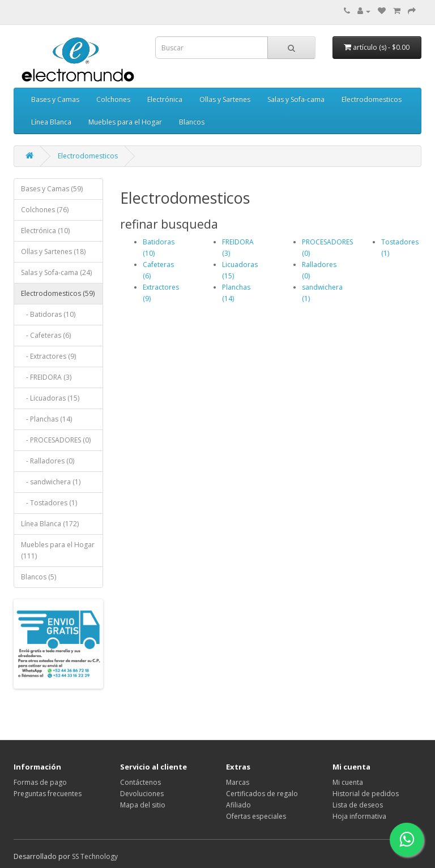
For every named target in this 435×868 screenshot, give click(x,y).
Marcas (238, 782)
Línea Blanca (51, 122)
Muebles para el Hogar (125, 122)
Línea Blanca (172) (50, 524)
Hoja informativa (359, 816)
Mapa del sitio (143, 805)
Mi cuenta (348, 782)
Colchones (113, 99)
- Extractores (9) (48, 356)
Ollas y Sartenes (225, 99)
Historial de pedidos (366, 794)
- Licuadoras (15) (50, 398)
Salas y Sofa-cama (296, 99)
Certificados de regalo (262, 794)
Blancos (192, 122)
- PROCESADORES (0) (56, 440)
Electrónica (165, 99)
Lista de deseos (358, 805)
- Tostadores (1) (49, 503)
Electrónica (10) (45, 231)
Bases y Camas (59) (52, 189)
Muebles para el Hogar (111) (58, 550)
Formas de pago (40, 782)
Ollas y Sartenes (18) (53, 252)
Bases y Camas (55, 99)
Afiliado (238, 805)
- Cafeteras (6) (46, 335)
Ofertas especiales (256, 816)
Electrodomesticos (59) (58, 293)
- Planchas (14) (46, 419)
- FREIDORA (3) (46, 377)
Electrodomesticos (372, 99)
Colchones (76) (45, 210)
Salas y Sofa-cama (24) (56, 272)
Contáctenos (140, 782)
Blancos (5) (39, 577)
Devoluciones (142, 794)
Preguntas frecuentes (48, 794)
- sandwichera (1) (51, 482)
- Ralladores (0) (48, 461)
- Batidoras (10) (48, 314)
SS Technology (95, 856)
